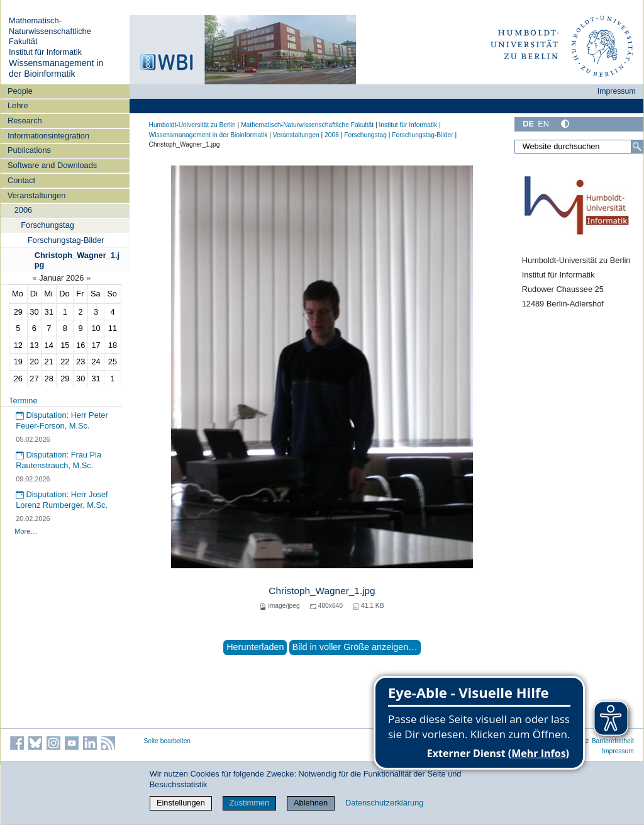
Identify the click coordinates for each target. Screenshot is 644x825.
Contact (21, 180)
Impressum (617, 91)
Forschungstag (47, 225)
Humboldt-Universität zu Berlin (192, 125)
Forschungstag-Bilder (66, 240)
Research (25, 121)
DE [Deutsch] (528, 124)
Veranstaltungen (37, 195)
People (20, 91)
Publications (29, 150)
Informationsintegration (48, 136)
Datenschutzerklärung (384, 803)
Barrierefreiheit (613, 741)
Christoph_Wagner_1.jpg (77, 260)
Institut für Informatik (45, 52)
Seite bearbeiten (168, 741)
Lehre (18, 105)
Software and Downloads (52, 165)
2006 (23, 210)
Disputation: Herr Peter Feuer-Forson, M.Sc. (62, 420)
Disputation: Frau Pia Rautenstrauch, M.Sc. (58, 460)
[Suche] (637, 147)
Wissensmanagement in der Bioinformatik (56, 69)
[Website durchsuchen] (579, 147)
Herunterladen (255, 647)
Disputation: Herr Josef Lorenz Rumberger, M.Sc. (62, 500)
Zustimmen (249, 803)
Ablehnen (311, 803)
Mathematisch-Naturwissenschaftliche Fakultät (50, 31)
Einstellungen (181, 803)
